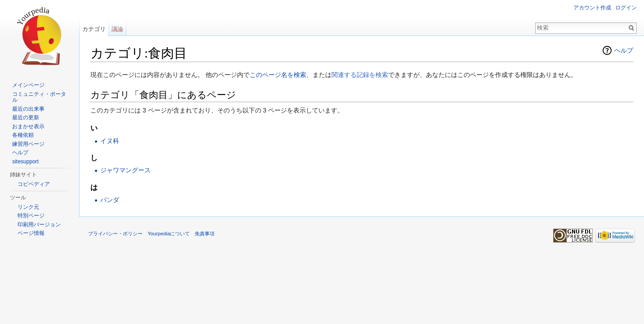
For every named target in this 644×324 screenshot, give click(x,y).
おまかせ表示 (28, 126)
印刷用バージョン (39, 225)
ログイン (626, 8)
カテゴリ (94, 29)
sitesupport (25, 162)
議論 (117, 29)
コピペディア (34, 184)
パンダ (110, 200)
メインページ (28, 85)
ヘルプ (624, 50)
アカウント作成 (592, 8)
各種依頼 (23, 135)
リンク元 (28, 207)
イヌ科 (110, 141)
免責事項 (205, 234)
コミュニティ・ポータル (39, 97)
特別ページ (31, 216)
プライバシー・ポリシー (115, 234)
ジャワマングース (125, 170)
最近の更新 (26, 117)
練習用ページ (28, 144)
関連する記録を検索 (360, 75)
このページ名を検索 (278, 75)
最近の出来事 (28, 109)
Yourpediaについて (169, 234)
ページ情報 (31, 233)
